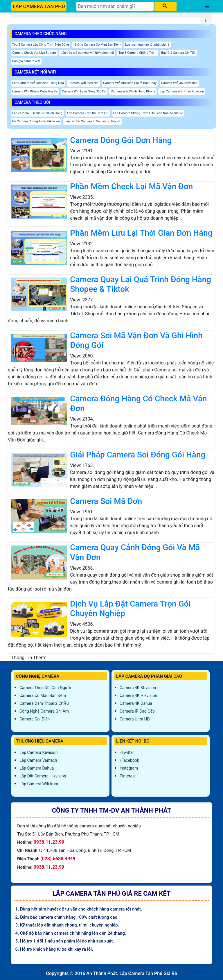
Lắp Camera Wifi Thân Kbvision (182, 91)
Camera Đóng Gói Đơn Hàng (121, 140)
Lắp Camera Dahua (37, 768)
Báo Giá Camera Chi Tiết (178, 53)
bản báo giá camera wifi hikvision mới (87, 53)
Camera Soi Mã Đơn (106, 501)
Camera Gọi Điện (35, 719)
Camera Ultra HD (135, 719)
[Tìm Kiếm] (115, 6)
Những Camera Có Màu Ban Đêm (97, 45)
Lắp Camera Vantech (38, 760)
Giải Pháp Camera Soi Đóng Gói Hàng (138, 455)
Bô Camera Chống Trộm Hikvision (36, 121)
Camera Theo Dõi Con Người (45, 688)
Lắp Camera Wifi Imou (39, 784)
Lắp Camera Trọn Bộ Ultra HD (88, 113)
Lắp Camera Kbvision (39, 752)
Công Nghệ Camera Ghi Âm (44, 711)
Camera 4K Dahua (136, 703)
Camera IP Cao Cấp (137, 711)
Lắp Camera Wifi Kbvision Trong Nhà (38, 83)
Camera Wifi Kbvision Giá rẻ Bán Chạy (130, 83)
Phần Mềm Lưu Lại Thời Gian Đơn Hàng (141, 233)
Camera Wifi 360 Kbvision (179, 83)
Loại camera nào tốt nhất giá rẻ (147, 45)
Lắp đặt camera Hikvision (43, 776)
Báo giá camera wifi (26, 61)
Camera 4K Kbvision (138, 688)
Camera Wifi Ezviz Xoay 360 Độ (84, 91)
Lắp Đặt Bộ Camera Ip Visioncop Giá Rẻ (92, 121)
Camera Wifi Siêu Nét (83, 83)
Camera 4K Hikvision (138, 695)
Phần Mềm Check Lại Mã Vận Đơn (131, 186)
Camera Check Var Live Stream (34, 53)
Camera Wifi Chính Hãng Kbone (133, 91)
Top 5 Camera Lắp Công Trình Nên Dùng (41, 45)
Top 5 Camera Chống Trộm (137, 53)
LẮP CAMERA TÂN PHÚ (39, 6)
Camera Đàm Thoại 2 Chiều (44, 703)
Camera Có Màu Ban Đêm (43, 695)
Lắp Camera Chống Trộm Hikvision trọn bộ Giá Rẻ (148, 113)
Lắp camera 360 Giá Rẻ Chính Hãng (37, 113)
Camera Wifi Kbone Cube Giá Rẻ (35, 91)
